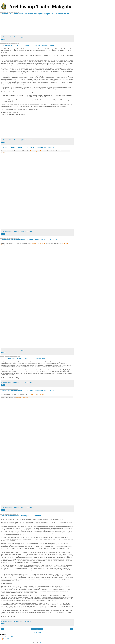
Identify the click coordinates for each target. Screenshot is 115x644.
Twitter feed (43, 151)
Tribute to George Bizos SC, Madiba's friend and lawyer (24, 358)
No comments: (29, 37)
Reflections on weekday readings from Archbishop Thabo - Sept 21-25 (30, 147)
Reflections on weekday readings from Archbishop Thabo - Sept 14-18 (30, 240)
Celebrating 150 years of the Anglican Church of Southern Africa (28, 45)
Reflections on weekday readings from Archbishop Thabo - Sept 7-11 (30, 391)
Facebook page (34, 151)
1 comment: (28, 621)
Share (3, 39)
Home (37, 629)
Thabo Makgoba (7, 639)
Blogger (40, 642)
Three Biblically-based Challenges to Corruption (21, 516)
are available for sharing (22, 397)
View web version (37, 632)
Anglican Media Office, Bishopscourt (12, 637)
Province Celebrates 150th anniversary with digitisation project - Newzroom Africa (35, 14)
